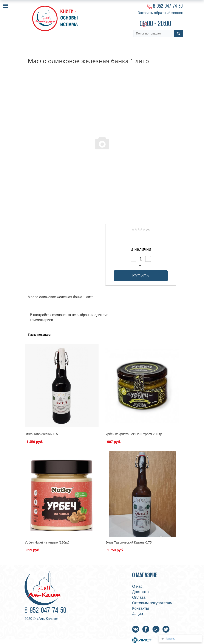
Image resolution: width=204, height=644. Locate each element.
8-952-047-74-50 (168, 6)
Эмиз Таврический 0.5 (41, 434)
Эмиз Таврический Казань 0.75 (129, 542)
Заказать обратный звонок (160, 13)
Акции (138, 614)
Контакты (141, 608)
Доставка (140, 592)
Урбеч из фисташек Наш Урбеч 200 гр (134, 434)
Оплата (139, 597)
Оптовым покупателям (152, 603)
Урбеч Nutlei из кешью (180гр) (47, 542)
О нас (137, 586)
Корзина (170, 639)
